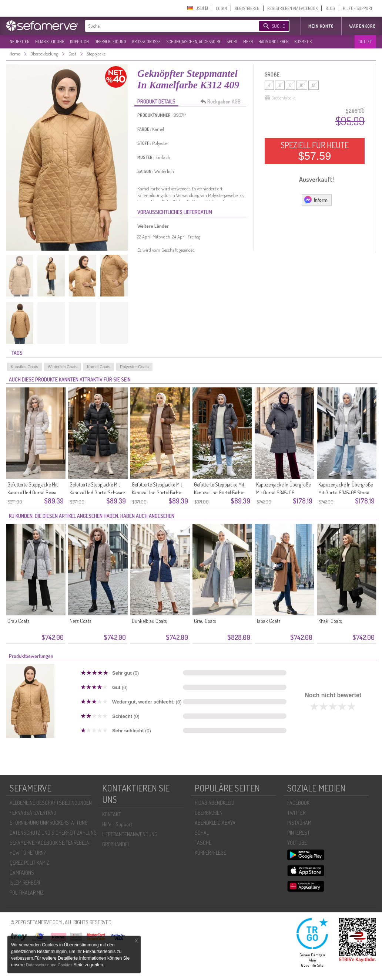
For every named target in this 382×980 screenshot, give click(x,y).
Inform (316, 200)
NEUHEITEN (20, 42)
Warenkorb (363, 26)
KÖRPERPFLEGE (210, 853)
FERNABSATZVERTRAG (33, 813)
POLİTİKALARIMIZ (27, 893)
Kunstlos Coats (24, 367)
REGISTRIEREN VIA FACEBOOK (292, 8)
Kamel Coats (99, 367)
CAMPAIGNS (22, 873)
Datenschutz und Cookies (50, 965)
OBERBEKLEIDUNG (110, 42)
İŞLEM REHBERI (25, 883)
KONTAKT (112, 814)
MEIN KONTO (321, 26)
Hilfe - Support (117, 824)
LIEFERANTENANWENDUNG (130, 834)
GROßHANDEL (116, 844)
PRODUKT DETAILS (156, 101)
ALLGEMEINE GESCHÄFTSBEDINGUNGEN (51, 803)
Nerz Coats (80, 621)
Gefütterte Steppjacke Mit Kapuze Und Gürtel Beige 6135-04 (33, 493)
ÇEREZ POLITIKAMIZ (29, 863)
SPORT (232, 42)
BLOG (330, 8)
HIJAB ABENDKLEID (215, 803)
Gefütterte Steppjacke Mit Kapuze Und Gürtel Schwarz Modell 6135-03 (97, 493)
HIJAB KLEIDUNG (50, 42)
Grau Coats (18, 621)
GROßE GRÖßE (146, 42)
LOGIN (221, 8)
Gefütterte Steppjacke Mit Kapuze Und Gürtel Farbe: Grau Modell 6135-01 (219, 493)
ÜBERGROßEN (209, 813)
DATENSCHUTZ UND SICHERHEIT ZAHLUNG (53, 833)
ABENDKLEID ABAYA (215, 823)
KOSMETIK (303, 42)
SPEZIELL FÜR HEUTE (315, 151)
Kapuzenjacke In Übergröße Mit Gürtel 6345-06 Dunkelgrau (283, 493)
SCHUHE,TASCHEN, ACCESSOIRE (194, 42)
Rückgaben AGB (222, 102)
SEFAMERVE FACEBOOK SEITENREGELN (50, 843)
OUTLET (365, 42)
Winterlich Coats (63, 367)
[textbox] (166, 26)
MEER (248, 42)
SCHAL (202, 833)
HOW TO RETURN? (28, 853)
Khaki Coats (330, 621)
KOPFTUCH (79, 42)
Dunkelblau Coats (149, 621)
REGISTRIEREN (247, 8)
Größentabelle (280, 98)
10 (302, 85)
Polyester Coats (134, 367)
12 (314, 85)
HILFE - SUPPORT (358, 8)
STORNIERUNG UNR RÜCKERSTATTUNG (49, 823)
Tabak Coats (268, 621)
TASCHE (203, 843)
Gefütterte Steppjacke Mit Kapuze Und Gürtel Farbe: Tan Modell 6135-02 (157, 493)
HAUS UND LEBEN (274, 42)
